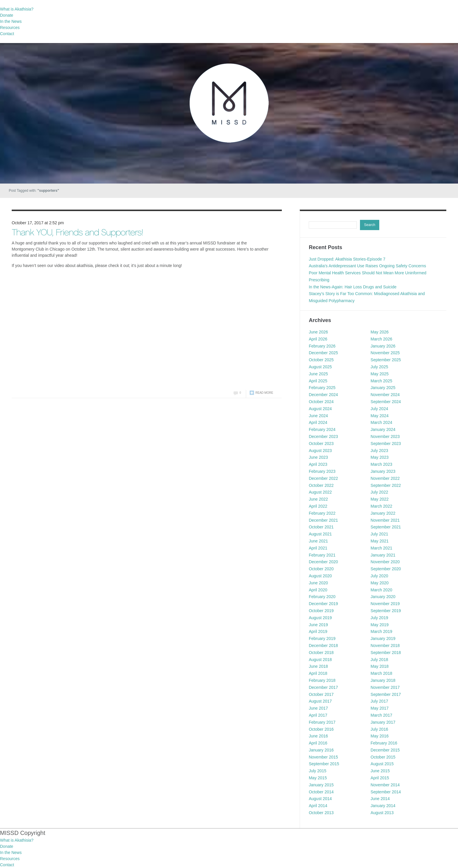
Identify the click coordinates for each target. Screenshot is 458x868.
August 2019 (320, 618)
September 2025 (386, 360)
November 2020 (385, 562)
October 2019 (321, 611)
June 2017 (318, 708)
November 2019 (385, 604)
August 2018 (320, 660)
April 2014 (318, 806)
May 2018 (379, 666)
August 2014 (320, 799)
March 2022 (381, 506)
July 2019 (379, 618)
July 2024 (379, 409)
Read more (264, 393)
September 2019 (386, 611)
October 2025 (321, 360)
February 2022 (322, 513)
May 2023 (379, 457)
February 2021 (322, 555)
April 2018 (318, 673)
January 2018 (383, 680)
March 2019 (381, 631)
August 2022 (320, 492)
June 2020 (318, 583)
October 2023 (321, 444)
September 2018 (386, 653)
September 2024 (386, 402)
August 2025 (320, 367)
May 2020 (379, 583)
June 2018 (318, 666)
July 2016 (379, 729)
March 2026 (381, 339)
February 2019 (322, 638)
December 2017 (323, 687)
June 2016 (318, 736)
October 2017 (321, 694)
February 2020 (322, 597)
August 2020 (320, 576)
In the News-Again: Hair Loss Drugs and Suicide (353, 287)
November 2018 (385, 646)
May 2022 (379, 499)
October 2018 (321, 653)
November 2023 (385, 436)
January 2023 (383, 471)
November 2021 (385, 520)
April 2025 (318, 381)
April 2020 (318, 590)
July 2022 (379, 492)
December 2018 (323, 646)
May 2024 (379, 416)
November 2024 (385, 395)
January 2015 (321, 785)
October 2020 (321, 569)
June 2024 (318, 416)
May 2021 (379, 541)
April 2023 (318, 464)
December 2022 (323, 478)
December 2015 (385, 750)
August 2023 (320, 451)
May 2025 (379, 374)
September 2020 (386, 569)
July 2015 (318, 771)
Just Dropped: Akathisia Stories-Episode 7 (347, 259)
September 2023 (386, 444)
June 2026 (318, 332)
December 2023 (323, 436)
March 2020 (381, 590)
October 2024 (321, 402)
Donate (7, 15)
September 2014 (386, 792)
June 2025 (318, 374)
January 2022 (383, 513)
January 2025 (383, 388)
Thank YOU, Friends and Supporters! (77, 233)
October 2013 (321, 813)
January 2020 (383, 597)
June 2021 (318, 541)
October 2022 (321, 485)
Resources (10, 28)
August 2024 (320, 409)
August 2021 (320, 534)
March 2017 (381, 715)
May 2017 (379, 708)
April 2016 (318, 743)
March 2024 (381, 422)
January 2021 (383, 555)
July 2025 (379, 367)
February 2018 (322, 680)
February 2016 (384, 743)
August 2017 (320, 701)
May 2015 (318, 778)
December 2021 (323, 520)
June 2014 (380, 799)
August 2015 (382, 764)
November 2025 (385, 353)
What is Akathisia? (17, 9)
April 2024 (318, 422)
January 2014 (383, 806)
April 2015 (380, 778)
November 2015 (323, 757)
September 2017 (386, 694)
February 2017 (322, 722)
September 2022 (386, 485)
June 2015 (380, 771)
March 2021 (381, 548)
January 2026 (383, 346)
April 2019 (318, 631)
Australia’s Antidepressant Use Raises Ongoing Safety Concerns (367, 266)
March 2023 (381, 464)
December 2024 (323, 395)
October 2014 (321, 792)
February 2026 (322, 346)
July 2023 (379, 451)
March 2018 (381, 673)
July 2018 (379, 660)
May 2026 (379, 332)
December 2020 (323, 562)
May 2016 (379, 736)
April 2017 (318, 715)
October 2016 (321, 729)
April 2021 (318, 548)
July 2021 (379, 534)
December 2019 (323, 604)
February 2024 (322, 429)
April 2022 (318, 506)
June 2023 (318, 457)
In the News (11, 21)
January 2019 (383, 638)
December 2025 (323, 353)
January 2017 (383, 722)
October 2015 (383, 757)
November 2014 (385, 785)
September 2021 (386, 527)
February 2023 (322, 471)
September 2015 (324, 764)
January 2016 (321, 750)
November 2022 (385, 478)
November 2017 (385, 687)
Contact (7, 34)
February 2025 (322, 388)
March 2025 (381, 381)
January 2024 (383, 429)
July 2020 (379, 576)
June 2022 (318, 499)
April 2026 (318, 339)
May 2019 (379, 625)
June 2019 (318, 625)
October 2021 (321, 527)
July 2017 (379, 701)
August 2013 (382, 813)
